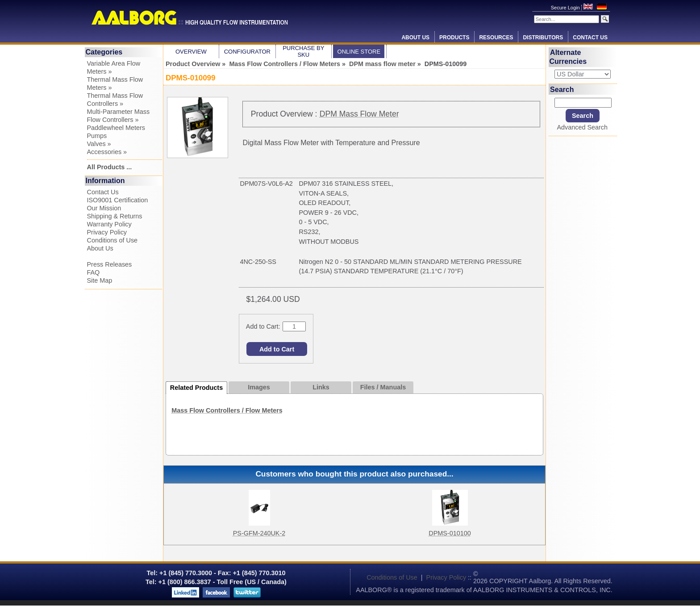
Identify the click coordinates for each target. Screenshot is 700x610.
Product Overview (193, 64)
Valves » (99, 144)
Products (454, 38)
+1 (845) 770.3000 (185, 573)
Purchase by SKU (303, 51)
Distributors (543, 38)
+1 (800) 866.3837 (185, 582)
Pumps (97, 136)
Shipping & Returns (115, 216)
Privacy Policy (107, 232)
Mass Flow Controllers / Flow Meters (285, 64)
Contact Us (590, 38)
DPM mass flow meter (382, 64)
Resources (496, 38)
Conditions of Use (112, 240)
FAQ (94, 272)
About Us (415, 38)
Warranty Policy (109, 224)
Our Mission (104, 208)
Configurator (247, 52)
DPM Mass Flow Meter (359, 114)
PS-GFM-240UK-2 (259, 533)
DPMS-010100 (450, 533)
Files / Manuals (383, 387)
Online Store (359, 52)
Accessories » (107, 152)
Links (321, 387)
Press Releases (110, 264)
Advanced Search (582, 127)
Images (259, 387)
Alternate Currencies (568, 57)
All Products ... (110, 167)
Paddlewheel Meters (116, 128)
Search (562, 89)
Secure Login (566, 8)
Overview (191, 52)
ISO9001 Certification (118, 200)
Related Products (196, 388)
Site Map (100, 280)
